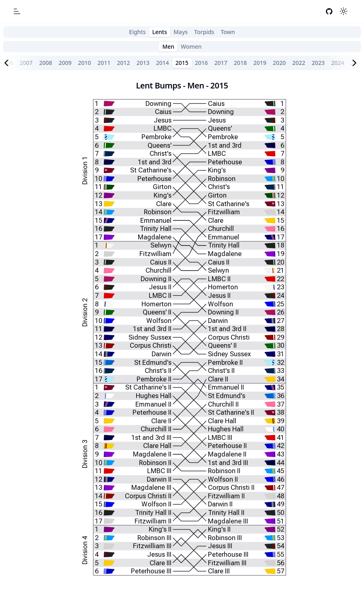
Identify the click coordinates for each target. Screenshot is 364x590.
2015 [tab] (182, 63)
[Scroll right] (356, 63)
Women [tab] (191, 46)
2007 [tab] (26, 63)
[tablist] (182, 32)
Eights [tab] (137, 32)
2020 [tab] (279, 63)
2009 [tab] (65, 63)
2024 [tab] (338, 63)
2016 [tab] (201, 63)
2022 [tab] (299, 63)
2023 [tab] (318, 63)
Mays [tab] (181, 32)
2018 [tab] (240, 63)
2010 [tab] (84, 63)
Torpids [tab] (204, 32)
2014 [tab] (163, 63)
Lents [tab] (160, 32)
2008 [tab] (45, 63)
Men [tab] (168, 46)
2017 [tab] (221, 63)
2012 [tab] (124, 63)
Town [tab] (228, 32)
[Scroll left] (8, 63)
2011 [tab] (104, 63)
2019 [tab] (260, 63)
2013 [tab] (143, 63)
